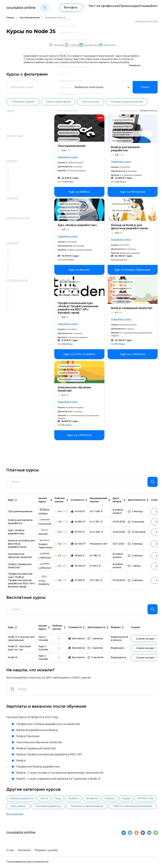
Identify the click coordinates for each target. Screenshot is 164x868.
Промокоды (121, 7)
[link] (79, 192)
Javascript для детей (122, 302)
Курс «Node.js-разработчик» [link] (17, 535)
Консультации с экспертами (31, 287)
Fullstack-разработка (25, 804)
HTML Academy (22, 168)
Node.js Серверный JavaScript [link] (20, 569)
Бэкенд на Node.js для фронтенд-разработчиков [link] (21, 546)
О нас (10, 850)
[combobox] (86, 694)
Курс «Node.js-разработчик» (77, 225)
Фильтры (45, 45)
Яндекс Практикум (24, 191)
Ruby (74, 804)
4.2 (119, 233)
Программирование (30, 18)
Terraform (96, 804)
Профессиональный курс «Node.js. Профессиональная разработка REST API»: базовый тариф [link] (22, 583)
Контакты (25, 850)
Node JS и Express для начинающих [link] (21, 644)
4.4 (66, 151)
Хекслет (17, 186)
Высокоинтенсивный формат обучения (31, 311)
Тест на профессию (95, 7)
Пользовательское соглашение (27, 861)
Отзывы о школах (48, 850)
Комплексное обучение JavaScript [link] (20, 558)
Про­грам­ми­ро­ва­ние (72, 146)
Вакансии (121, 45)
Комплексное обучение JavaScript (74, 389)
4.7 (66, 230)
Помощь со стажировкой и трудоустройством (29, 302)
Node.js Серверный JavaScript (132, 308)
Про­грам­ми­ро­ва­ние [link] (20, 514)
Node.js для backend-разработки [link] (21, 524)
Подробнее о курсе (68, 157)
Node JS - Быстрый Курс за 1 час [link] (19, 653)
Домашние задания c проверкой (26, 257)
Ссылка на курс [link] (146, 644)
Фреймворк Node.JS (69, 133)
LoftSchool (18, 172)
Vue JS (54, 804)
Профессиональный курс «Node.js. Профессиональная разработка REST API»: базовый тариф (78, 308)
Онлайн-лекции (23, 263)
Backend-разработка (69, 140)
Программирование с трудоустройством (123, 134)
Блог (154, 7)
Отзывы (140, 7)
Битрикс (145, 804)
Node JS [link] (13, 663)
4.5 (119, 155)
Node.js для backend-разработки (126, 149)
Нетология (19, 182)
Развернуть (135, 66)
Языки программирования (72, 379)
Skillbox (16, 177)
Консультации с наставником (31, 268)
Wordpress (121, 804)
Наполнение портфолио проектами (27, 294)
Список (69, 45)
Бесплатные (94, 45)
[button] (45, 8)
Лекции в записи (23, 250)
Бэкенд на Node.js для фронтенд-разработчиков (129, 227)
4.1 (119, 313)
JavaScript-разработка (69, 126)
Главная (10, 18)
